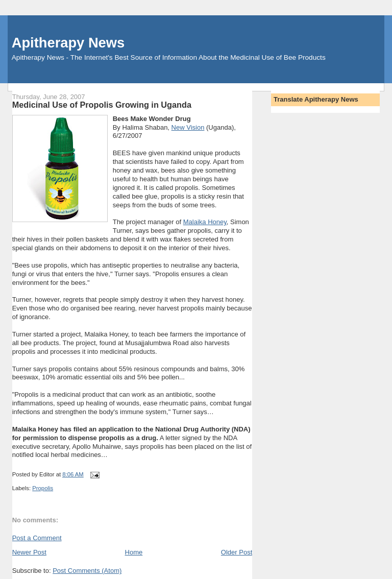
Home (134, 552)
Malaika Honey (205, 222)
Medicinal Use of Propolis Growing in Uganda (102, 105)
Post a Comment (37, 538)
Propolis (43, 488)
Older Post (237, 552)
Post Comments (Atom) (87, 571)
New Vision (188, 127)
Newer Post (29, 552)
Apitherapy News (68, 43)
